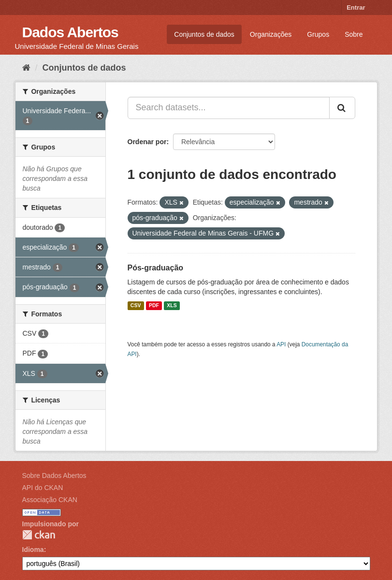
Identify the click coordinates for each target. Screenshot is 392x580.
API (281, 344)
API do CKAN (43, 488)
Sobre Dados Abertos (54, 476)
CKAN (39, 535)
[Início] (26, 68)
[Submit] (342, 108)
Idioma (33, 550)
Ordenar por (147, 142)
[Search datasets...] (229, 108)
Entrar (356, 7)
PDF (154, 306)
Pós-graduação (156, 268)
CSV (136, 306)
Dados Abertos (70, 32)
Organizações (271, 34)
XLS (172, 306)
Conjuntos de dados (204, 34)
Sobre (354, 34)
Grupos (318, 34)
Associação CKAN (50, 500)
